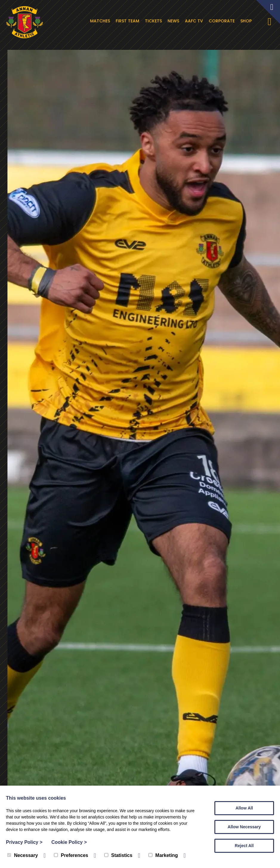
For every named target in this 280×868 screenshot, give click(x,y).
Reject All (244, 846)
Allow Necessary (244, 827)
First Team (128, 21)
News (174, 21)
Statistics (118, 855)
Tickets (154, 21)
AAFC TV (195, 21)
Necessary (23, 855)
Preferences (71, 855)
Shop (247, 21)
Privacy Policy (24, 842)
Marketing (163, 855)
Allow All (244, 808)
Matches (101, 21)
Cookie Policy (69, 842)
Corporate (223, 21)
